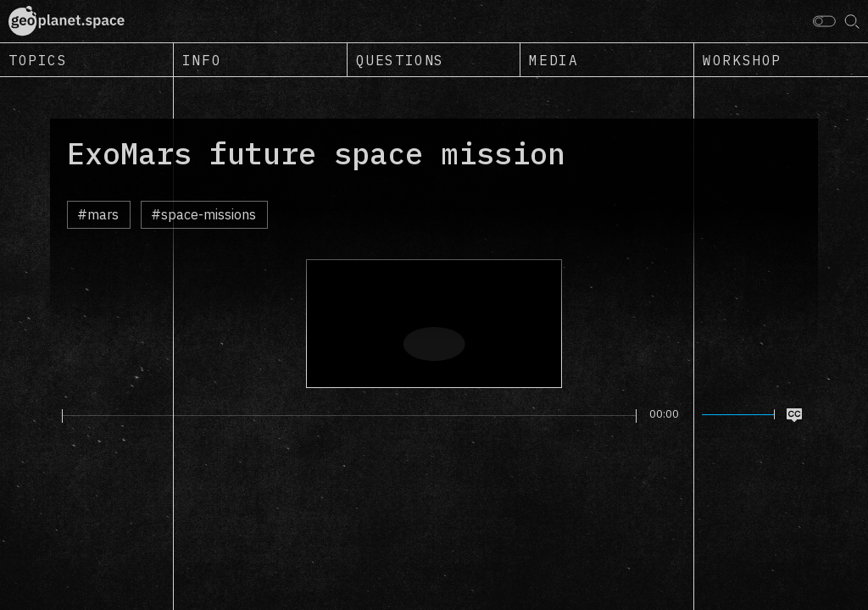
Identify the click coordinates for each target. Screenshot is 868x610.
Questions (400, 60)
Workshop (742, 60)
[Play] (52, 415)
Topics (38, 60)
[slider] (349, 416)
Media (554, 60)
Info (202, 60)
